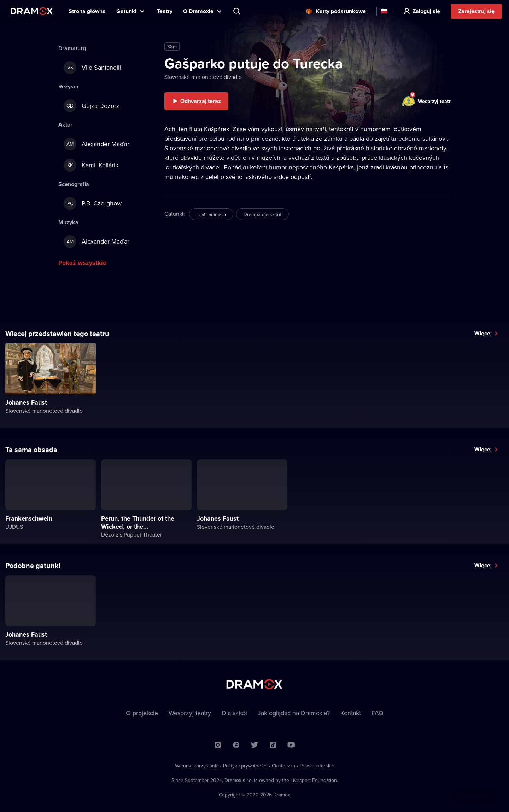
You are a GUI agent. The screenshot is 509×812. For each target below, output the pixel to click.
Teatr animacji (211, 214)
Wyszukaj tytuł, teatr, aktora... (238, 11)
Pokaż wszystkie (82, 263)
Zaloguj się (426, 11)
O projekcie (142, 713)
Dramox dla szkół (262, 214)
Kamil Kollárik (91, 165)
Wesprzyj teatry (190, 713)
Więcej (483, 333)
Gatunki (126, 11)
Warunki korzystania (197, 766)
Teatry (165, 11)
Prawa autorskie (317, 766)
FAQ (378, 713)
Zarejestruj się (476, 11)
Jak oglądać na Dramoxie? (294, 713)
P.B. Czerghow (93, 203)
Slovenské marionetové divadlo (203, 77)
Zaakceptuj (473, 790)
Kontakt (351, 713)
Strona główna (87, 11)
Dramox (32, 11)
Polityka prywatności (245, 766)
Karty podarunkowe (341, 11)
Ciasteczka (283, 766)
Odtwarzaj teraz (201, 101)
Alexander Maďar (96, 144)
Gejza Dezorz (92, 106)
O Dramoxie (198, 11)
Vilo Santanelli (92, 68)
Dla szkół (234, 713)
